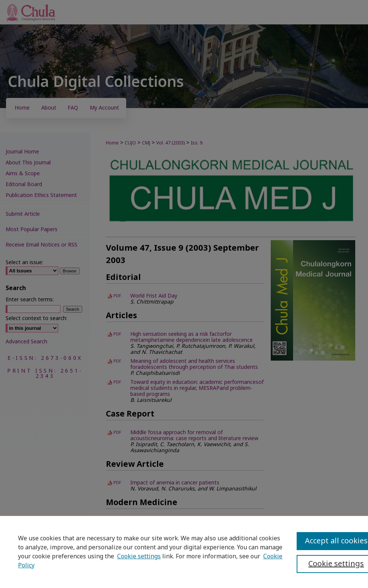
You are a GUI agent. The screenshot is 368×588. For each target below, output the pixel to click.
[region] (184, 552)
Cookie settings (139, 556)
